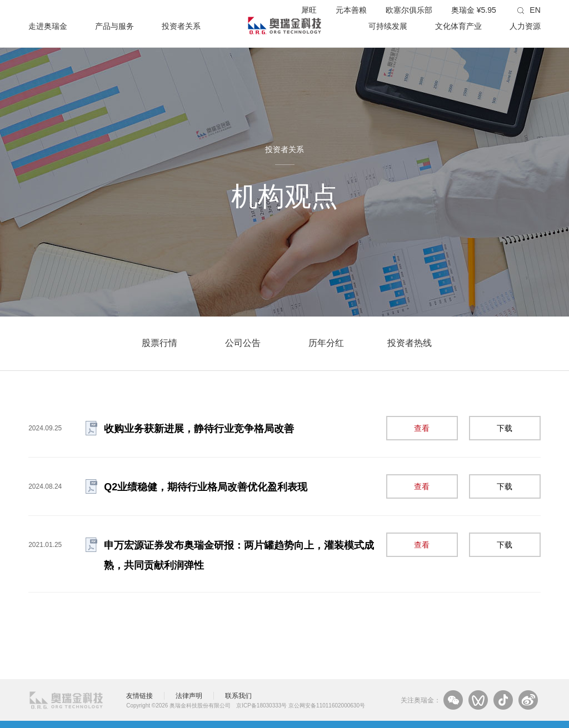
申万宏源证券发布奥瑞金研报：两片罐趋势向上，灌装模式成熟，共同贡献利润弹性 (239, 555)
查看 (422, 428)
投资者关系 (181, 26)
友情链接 (139, 696)
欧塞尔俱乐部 (409, 10)
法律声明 (189, 696)
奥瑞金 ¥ (474, 10)
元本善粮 (351, 10)
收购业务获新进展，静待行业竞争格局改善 (199, 429)
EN (535, 10)
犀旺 (309, 10)
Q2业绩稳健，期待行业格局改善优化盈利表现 (206, 487)
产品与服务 (114, 26)
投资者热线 (410, 343)
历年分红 (326, 343)
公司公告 (243, 343)
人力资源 (525, 26)
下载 (505, 428)
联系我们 (238, 696)
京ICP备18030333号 (261, 706)
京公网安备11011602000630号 (327, 706)
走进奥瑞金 (48, 26)
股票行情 (159, 343)
